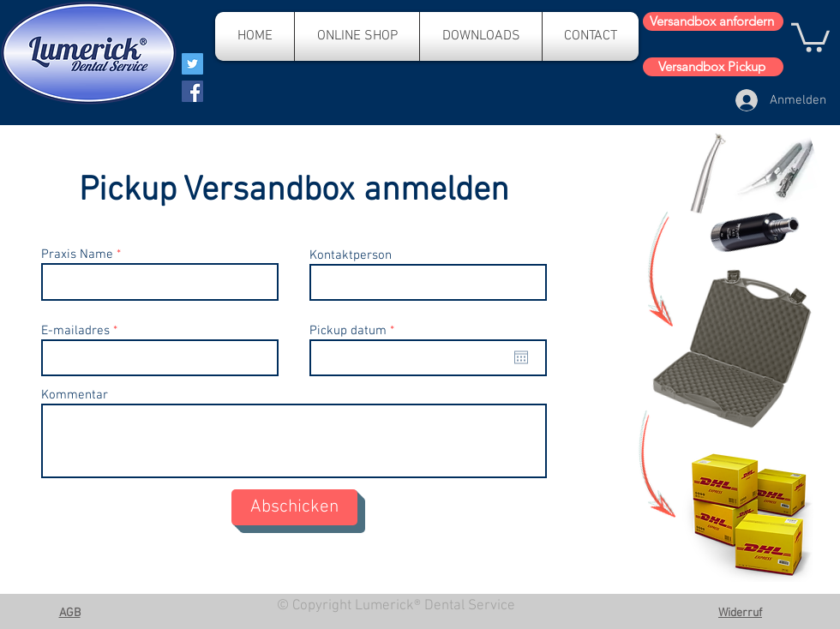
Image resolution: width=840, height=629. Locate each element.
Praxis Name (77, 255)
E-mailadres (75, 331)
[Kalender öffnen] (521, 357)
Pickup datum (355, 331)
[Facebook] (192, 91)
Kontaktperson (351, 256)
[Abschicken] (294, 507)
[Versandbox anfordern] (713, 21)
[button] (810, 36)
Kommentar (75, 395)
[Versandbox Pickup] (713, 67)
